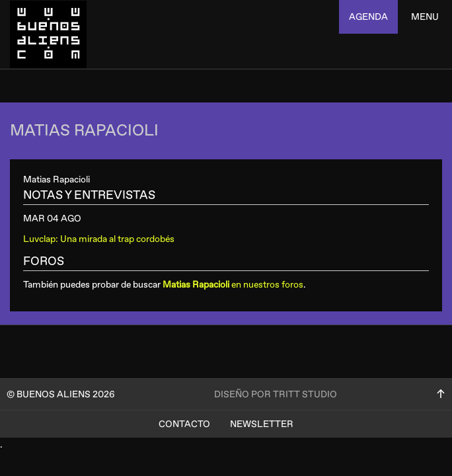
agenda (368, 17)
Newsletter (262, 424)
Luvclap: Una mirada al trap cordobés (99, 239)
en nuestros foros (233, 285)
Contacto (184, 424)
